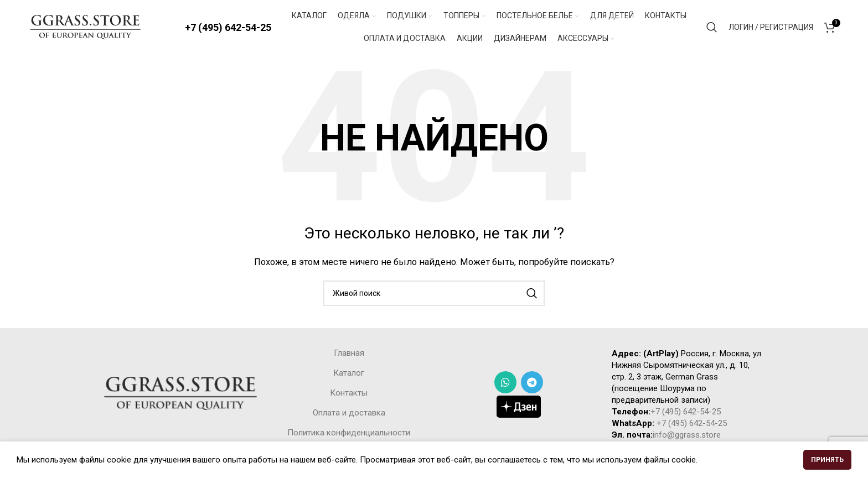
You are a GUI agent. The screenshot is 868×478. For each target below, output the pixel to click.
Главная (349, 354)
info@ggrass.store (687, 436)
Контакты (349, 394)
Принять (827, 460)
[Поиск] (712, 28)
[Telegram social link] (532, 383)
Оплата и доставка (349, 414)
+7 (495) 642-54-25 (228, 27)
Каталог (349, 374)
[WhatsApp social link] (505, 383)
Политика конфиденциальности (349, 434)
